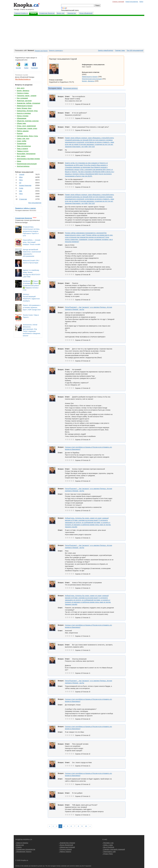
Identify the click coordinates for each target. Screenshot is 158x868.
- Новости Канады (22, 843)
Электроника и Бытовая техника (28, 159)
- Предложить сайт (109, 852)
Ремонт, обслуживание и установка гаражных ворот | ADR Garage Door (32, 307)
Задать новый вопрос (106, 50)
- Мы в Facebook (108, 847)
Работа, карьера (23, 131)
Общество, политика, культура (28, 121)
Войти (141, 2)
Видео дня (60, 13)
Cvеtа (21, 188)
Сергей (22, 174)
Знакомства (72, 13)
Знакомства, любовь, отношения (28, 103)
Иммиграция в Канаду (25, 106)
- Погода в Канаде (65, 849)
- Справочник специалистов (25, 849)
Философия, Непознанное (26, 154)
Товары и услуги (23, 151)
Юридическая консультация (27, 164)
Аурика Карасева (25, 185)
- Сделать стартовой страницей (114, 849)
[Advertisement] (79, 32)
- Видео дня (20, 845)
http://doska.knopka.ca (23, 79)
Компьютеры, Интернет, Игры (27, 111)
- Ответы (18, 847)
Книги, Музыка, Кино (24, 108)
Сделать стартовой (118, 2)
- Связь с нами (108, 845)
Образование (22, 118)
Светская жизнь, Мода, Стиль (27, 136)
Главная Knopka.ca (21, 13)
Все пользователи (35, 203)
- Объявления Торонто (23, 852)
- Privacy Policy (108, 854)
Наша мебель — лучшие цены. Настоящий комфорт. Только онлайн (32, 242)
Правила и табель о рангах (25, 208)
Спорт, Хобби (22, 141)
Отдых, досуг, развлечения (26, 126)
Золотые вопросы (23, 166)
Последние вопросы (70, 88)
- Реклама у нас (108, 843)
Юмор (19, 161)
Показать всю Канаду (41, 51)
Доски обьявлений (86, 13)
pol (20, 183)
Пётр (21, 180)
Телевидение (22, 144)
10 (86, 826)
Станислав (23, 199)
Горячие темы (120, 50)
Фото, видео (21, 156)
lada (21, 191)
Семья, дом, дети (23, 138)
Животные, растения (24, 101)
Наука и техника (23, 116)
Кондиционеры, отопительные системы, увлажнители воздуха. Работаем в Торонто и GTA (31, 231)
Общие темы (21, 123)
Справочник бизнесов (47, 13)
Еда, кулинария (22, 98)
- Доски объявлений (66, 845)
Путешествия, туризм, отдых (27, 128)
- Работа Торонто (65, 852)
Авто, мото (21, 88)
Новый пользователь (132, 2)
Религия (20, 133)
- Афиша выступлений (67, 847)
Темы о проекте (22, 149)
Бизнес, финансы (23, 91)
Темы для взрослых (24, 146)
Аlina (21, 177)
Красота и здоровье (24, 113)
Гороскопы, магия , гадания (27, 96)
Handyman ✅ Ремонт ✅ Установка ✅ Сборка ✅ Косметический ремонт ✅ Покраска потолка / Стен (32, 286)
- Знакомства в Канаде (67, 843)
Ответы (33, 13)
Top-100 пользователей (135, 50)
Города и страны (23, 93)
